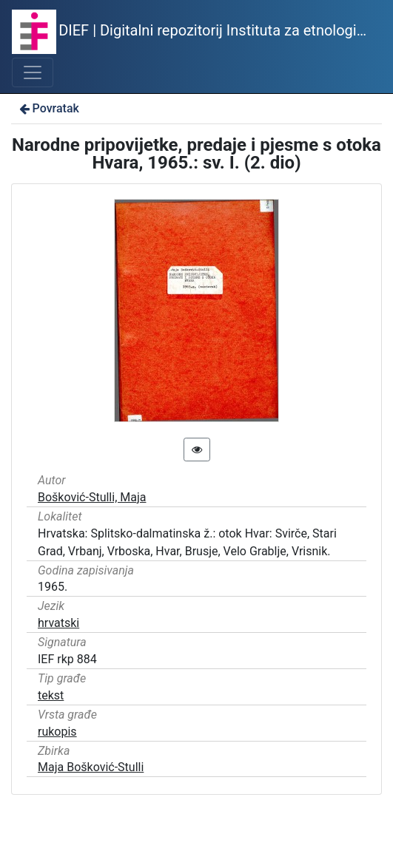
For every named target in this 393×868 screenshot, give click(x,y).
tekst (51, 695)
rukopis (57, 732)
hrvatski (58, 623)
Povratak (48, 108)
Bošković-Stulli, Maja (92, 497)
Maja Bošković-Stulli (91, 767)
